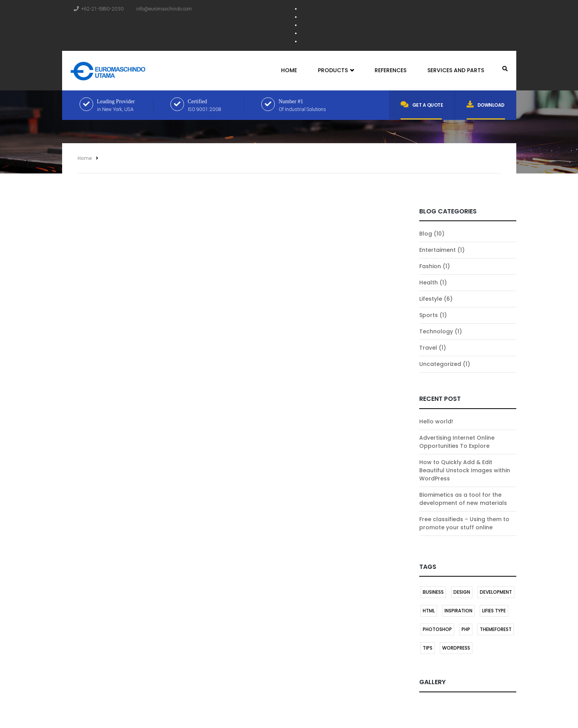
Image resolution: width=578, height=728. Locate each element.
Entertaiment (437, 250)
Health (429, 283)
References (391, 70)
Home (289, 70)
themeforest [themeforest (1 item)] (496, 629)
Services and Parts (456, 70)
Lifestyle (431, 299)
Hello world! (436, 421)
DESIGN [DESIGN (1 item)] (462, 592)
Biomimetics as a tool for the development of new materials (463, 499)
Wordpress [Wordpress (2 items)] (456, 648)
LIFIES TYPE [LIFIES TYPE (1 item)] (494, 611)
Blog (426, 234)
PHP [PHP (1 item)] (466, 629)
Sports (429, 315)
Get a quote (422, 104)
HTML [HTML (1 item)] (429, 611)
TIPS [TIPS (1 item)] (428, 648)
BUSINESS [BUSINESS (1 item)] (433, 592)
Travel (428, 348)
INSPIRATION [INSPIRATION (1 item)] (458, 611)
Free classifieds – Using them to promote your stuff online (464, 523)
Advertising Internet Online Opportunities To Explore (457, 442)
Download (486, 104)
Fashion (430, 266)
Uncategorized (440, 364)
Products (336, 71)
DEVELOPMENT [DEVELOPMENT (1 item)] (496, 592)
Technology (436, 331)
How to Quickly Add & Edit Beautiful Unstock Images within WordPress (465, 470)
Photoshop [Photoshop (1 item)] (437, 629)
